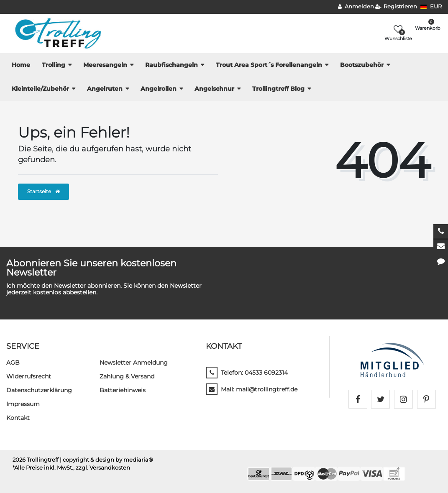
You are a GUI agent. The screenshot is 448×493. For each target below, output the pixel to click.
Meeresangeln (105, 65)
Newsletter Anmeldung (134, 363)
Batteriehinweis (123, 390)
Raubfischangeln (172, 65)
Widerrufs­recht (29, 376)
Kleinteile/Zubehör (40, 89)
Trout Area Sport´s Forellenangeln (269, 65)
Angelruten (105, 89)
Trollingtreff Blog (278, 89)
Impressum (23, 404)
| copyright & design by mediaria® (106, 460)
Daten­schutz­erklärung (39, 390)
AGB (13, 363)
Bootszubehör (362, 65)
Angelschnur (214, 89)
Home (21, 65)
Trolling (54, 65)
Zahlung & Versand (127, 376)
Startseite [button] (44, 191)
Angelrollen (159, 89)
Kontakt (18, 418)
